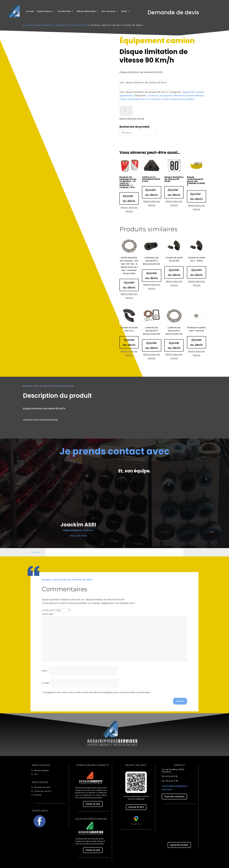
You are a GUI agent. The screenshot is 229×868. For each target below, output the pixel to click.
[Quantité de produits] (126, 111)
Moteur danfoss (195, 96)
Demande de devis (42, 787)
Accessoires (64, 11)
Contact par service (43, 791)
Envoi (180, 701)
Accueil (30, 11)
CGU (36, 774)
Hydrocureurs (44, 11)
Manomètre (180, 96)
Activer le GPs (136, 807)
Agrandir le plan (179, 845)
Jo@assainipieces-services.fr (78, 530)
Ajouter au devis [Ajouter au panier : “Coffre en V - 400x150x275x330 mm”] (151, 192)
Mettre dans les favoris (132, 119)
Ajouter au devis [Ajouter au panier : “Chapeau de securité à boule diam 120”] (152, 276)
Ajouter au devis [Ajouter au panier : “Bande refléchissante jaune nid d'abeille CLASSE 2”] (196, 196)
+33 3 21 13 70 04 (78, 536)
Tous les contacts (174, 797)
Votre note (48, 610)
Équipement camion (51, 25)
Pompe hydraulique (130, 99)
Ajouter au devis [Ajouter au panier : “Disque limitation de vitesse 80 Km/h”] (174, 192)
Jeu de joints (166, 96)
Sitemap (38, 795)
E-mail (46, 683)
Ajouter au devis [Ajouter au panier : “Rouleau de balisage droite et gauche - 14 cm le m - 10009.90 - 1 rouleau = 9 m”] (129, 198)
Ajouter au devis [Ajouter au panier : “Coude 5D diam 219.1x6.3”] (129, 342)
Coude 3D (153, 96)
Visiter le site (93, 804)
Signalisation (78, 25)
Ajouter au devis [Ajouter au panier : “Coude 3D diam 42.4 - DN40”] (196, 272)
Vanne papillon (186, 99)
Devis (124, 11)
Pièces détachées (86, 11)
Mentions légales (41, 770)
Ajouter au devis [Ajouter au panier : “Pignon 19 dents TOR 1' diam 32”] (196, 342)
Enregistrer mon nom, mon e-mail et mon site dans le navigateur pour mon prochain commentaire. (97, 692)
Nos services (109, 11)
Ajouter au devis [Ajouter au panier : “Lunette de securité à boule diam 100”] (152, 345)
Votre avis (48, 614)
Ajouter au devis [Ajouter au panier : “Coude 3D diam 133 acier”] (174, 272)
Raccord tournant (151, 99)
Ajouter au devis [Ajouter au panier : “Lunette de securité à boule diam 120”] (174, 345)
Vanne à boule (169, 99)
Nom (45, 671)
